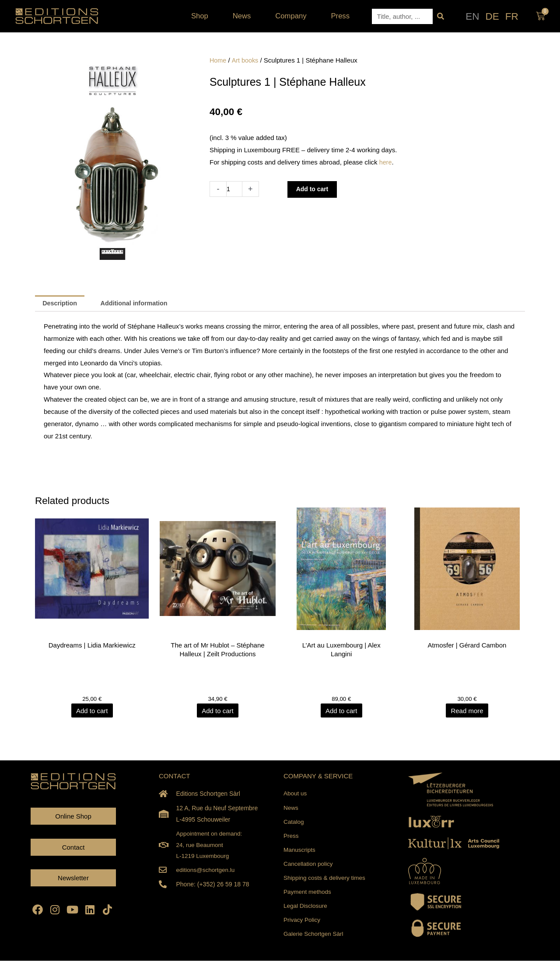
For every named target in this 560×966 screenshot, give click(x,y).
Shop (202, 16)
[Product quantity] (235, 189)
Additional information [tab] (138, 304)
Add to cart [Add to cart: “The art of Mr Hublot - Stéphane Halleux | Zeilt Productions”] (218, 712)
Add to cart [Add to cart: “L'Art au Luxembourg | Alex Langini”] (342, 712)
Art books (246, 60)
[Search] (440, 16)
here (386, 162)
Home (218, 60)
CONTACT (174, 777)
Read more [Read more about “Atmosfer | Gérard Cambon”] (467, 712)
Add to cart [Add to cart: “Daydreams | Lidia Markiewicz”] (93, 712)
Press (341, 16)
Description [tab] (61, 304)
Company (293, 16)
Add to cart (314, 189)
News (244, 16)
